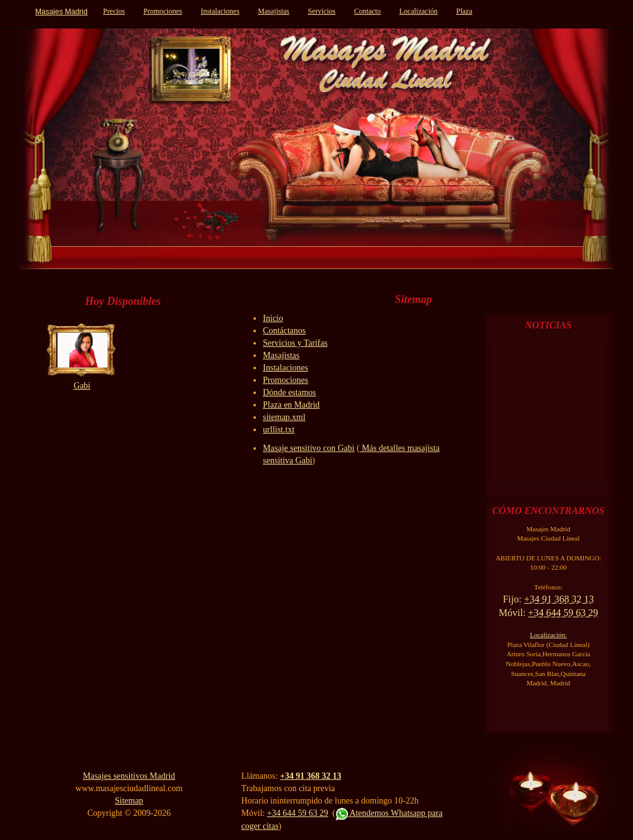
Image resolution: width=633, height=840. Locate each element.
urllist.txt (278, 430)
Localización (418, 11)
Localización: (548, 635)
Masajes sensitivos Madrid (129, 776)
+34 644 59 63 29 (298, 813)
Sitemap (129, 801)
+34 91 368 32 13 (311, 776)
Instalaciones (220, 11)
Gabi (82, 386)
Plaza (464, 11)
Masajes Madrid (62, 12)
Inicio (273, 318)
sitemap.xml (284, 417)
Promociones (163, 11)
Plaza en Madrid (291, 405)
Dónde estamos (289, 392)
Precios (114, 11)
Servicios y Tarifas (295, 343)
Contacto (367, 11)
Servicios (322, 11)
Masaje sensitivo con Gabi (308, 448)
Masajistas (274, 11)
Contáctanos (284, 331)
